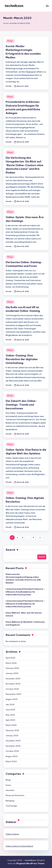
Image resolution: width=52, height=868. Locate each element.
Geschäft (10, 790)
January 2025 (12, 736)
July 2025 (10, 704)
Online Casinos (12, 834)
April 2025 (10, 720)
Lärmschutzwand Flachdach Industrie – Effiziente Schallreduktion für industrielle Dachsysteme (25, 592)
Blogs (10, 41)
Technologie (11, 806)
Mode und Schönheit (15, 795)
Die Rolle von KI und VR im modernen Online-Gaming (23, 309)
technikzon (14, 6)
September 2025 (13, 694)
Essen (8, 785)
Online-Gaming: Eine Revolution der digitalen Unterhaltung (22, 359)
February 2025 (12, 730)
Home (6, 23)
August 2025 (12, 699)
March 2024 (11, 761)
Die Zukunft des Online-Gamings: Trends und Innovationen (21, 405)
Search (10, 550)
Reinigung (10, 801)
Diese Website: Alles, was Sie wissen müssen (24, 614)
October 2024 (12, 751)
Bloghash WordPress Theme (30, 863)
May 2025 (10, 715)
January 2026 (12, 673)
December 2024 (13, 741)
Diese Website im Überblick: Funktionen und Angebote (25, 623)
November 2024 (13, 746)
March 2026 (11, 663)
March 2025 (11, 725)
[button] (40, 538)
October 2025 (12, 689)
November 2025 (13, 684)
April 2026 (10, 658)
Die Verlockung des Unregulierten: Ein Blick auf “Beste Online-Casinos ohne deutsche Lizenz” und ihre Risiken (24, 165)
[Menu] (47, 6)
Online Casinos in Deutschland (19, 846)
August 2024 (12, 756)
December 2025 (13, 679)
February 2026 (12, 668)
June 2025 (10, 710)
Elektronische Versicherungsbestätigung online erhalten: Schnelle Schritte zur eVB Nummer (23, 578)
